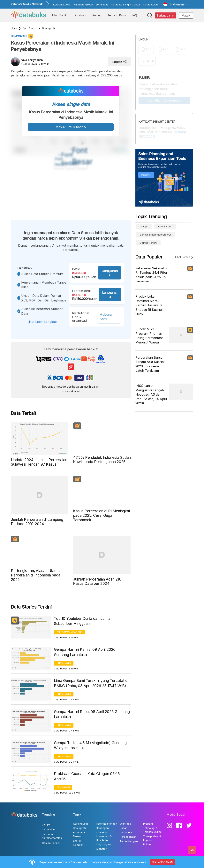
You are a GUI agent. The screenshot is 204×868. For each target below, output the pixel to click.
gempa (144, 226)
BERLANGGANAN (162, 862)
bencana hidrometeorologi (155, 235)
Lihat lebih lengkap (42, 322)
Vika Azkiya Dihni (32, 60)
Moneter (102, 849)
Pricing (97, 15)
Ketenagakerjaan (107, 824)
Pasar (123, 828)
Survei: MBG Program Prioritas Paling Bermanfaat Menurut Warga (149, 336)
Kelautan (78, 845)
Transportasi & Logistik (152, 838)
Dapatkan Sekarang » (164, 100)
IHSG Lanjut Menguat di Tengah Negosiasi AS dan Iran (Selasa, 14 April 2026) (151, 394)
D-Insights (102, 4)
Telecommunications (69, 632)
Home (14, 28)
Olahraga (125, 824)
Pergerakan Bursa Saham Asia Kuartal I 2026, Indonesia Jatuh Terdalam (151, 364)
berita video (165, 226)
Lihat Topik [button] (59, 15)
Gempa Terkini (148, 243)
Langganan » (110, 273)
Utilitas (147, 844)
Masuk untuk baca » (71, 127)
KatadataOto (151, 4)
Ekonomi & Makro (79, 834)
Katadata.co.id (62, 4)
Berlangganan (166, 15)
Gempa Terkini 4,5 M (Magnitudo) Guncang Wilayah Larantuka (90, 745)
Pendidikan (127, 832)
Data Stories (30, 28)
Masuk (186, 15)
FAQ (134, 15)
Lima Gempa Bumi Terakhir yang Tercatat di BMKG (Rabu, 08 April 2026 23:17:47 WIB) (91, 683)
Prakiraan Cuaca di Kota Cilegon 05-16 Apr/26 (87, 776)
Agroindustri (80, 824)
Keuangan (103, 828)
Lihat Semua (183, 257)
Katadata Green (83, 4)
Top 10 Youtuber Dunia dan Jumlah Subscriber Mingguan (83, 621)
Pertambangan (129, 841)
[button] (176, 4)
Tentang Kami (117, 15)
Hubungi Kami (106, 317)
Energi (77, 841)
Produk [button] (79, 15)
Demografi (48, 28)
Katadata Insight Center (126, 4)
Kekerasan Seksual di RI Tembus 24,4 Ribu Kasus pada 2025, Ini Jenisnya (151, 275)
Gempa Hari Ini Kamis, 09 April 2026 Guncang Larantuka (85, 652)
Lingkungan (64, 663)
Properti (148, 824)
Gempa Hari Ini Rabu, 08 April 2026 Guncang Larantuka (92, 714)
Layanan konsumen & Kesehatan (104, 836)
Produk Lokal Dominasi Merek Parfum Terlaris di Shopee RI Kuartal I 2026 (150, 305)
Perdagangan (128, 837)
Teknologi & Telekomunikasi (153, 830)
